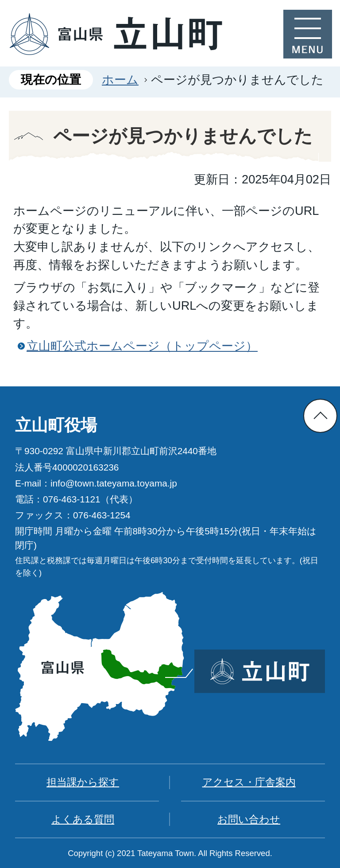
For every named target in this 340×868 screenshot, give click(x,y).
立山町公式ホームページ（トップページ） (142, 346)
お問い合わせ (249, 819)
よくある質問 (83, 819)
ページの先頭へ (320, 416)
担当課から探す (83, 782)
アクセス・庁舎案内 (249, 782)
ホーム (120, 80)
